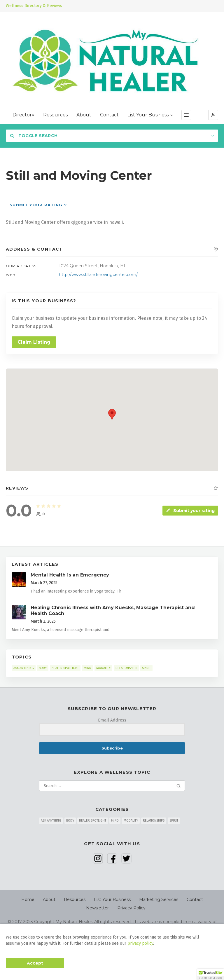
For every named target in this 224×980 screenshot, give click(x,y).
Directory (23, 115)
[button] (213, 115)
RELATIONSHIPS (126, 668)
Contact (109, 115)
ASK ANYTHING (24, 668)
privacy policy (140, 943)
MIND (87, 668)
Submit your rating (36, 205)
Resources (55, 115)
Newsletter (97, 908)
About (84, 115)
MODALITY (103, 668)
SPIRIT (146, 668)
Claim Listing (34, 342)
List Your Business (150, 115)
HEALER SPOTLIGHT (65, 668)
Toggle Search (34, 136)
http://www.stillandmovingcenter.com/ (98, 275)
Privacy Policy (131, 908)
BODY (43, 668)
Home (28, 899)
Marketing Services (159, 899)
